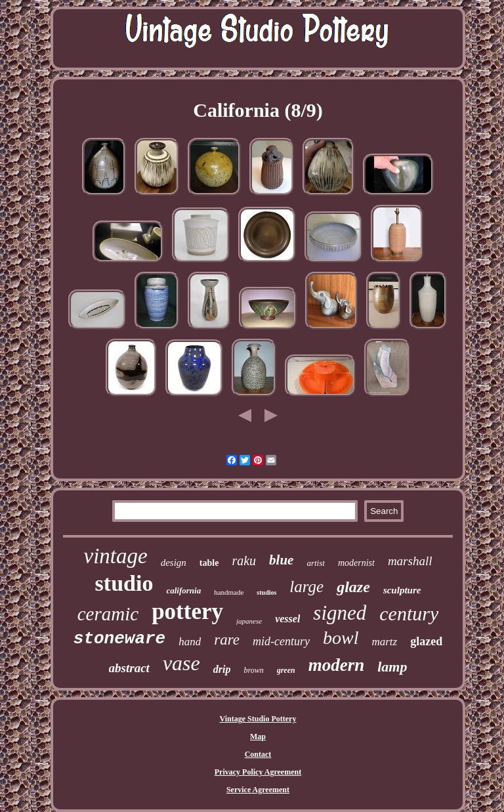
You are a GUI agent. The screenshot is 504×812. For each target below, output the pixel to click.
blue (281, 560)
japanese (249, 621)
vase (181, 663)
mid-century (281, 641)
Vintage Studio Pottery (258, 719)
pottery (187, 611)
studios (266, 592)
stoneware (119, 639)
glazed (426, 641)
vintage (116, 556)
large (306, 587)
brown (253, 670)
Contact (258, 754)
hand (190, 642)
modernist (356, 563)
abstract (129, 668)
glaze (353, 587)
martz (384, 642)
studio (124, 583)
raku (244, 561)
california (183, 590)
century (409, 613)
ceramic (108, 614)
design (174, 563)
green (286, 670)
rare (227, 640)
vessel (287, 619)
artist (315, 563)
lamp (392, 667)
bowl (341, 638)
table (209, 563)
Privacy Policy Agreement (258, 772)
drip (222, 669)
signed (340, 613)
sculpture (402, 590)
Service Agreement (258, 790)
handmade (229, 592)
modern (337, 665)
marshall (410, 561)
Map (258, 737)
